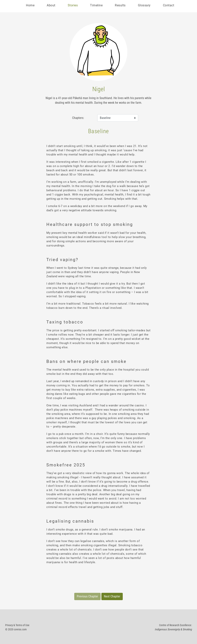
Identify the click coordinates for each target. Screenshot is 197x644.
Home (30, 5)
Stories (73, 5)
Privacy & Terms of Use (17, 625)
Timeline (96, 5)
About (51, 5)
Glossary (144, 5)
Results (120, 5)
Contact (169, 5)
